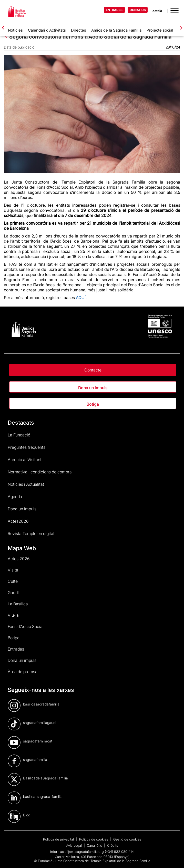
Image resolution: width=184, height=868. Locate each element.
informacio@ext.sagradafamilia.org (77, 852)
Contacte (93, 370)
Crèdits (113, 845)
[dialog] (174, 858)
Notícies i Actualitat (26, 484)
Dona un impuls (93, 388)
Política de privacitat (59, 839)
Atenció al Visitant (25, 460)
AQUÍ (81, 298)
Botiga (93, 404)
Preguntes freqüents (27, 447)
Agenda (15, 497)
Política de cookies (94, 839)
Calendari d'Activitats (47, 30)
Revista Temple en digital (31, 533)
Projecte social (160, 30)
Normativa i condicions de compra (40, 472)
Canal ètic (95, 845)
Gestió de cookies (127, 839)
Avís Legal (74, 845)
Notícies (15, 30)
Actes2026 (18, 521)
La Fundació (19, 435)
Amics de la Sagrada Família (116, 30)
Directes (79, 30)
